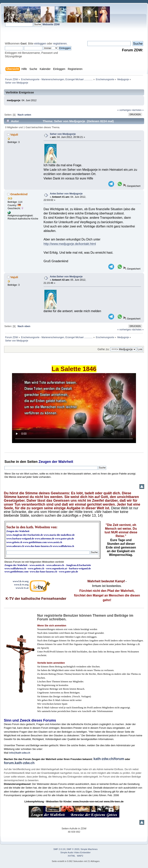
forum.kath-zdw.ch (19, 763)
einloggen (40, 44)
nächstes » (138, 110)
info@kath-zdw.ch (20, 753)
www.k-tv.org (21, 585)
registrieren (60, 44)
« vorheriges (124, 110)
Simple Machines (89, 849)
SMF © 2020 (73, 849)
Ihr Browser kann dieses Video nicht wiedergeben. (74, 408)
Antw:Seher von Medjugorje (66, 194)
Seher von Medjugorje (63, 134)
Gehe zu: (104, 349)
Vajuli (14, 135)
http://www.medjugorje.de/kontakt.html (70, 244)
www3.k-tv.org (21, 581)
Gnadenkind (19, 194)
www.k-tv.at (22, 588)
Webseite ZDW (51, 24)
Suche (10, 462)
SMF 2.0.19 (59, 849)
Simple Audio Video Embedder (76, 852)
